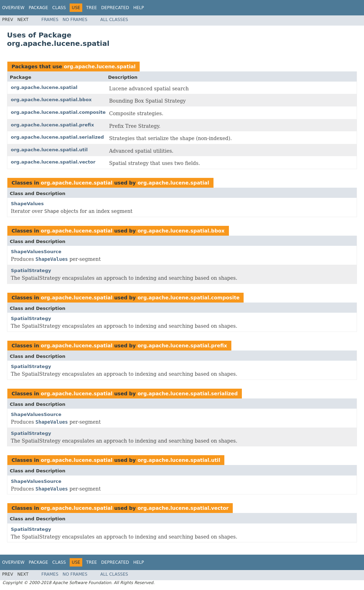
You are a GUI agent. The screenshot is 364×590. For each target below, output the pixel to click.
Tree (92, 8)
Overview (13, 8)
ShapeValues (27, 204)
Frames (50, 20)
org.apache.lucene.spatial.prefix (52, 125)
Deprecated (115, 8)
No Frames (75, 20)
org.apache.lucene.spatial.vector (53, 162)
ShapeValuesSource (36, 252)
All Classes (114, 20)
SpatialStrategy (31, 270)
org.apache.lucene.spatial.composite (58, 112)
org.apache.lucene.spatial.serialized (57, 137)
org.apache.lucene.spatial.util (49, 150)
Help (139, 8)
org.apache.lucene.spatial (100, 67)
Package (38, 8)
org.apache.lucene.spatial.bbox (51, 100)
